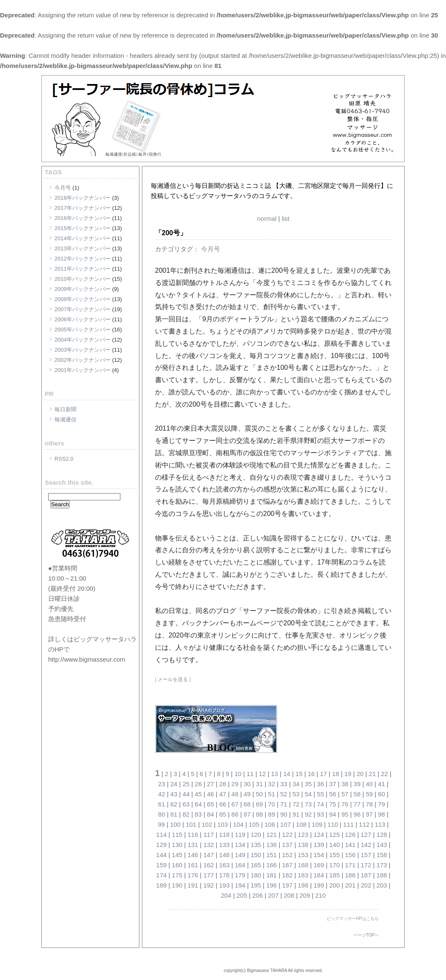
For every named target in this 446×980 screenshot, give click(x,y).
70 (272, 804)
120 (256, 835)
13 (275, 774)
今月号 (63, 188)
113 (380, 824)
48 (235, 794)
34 (296, 784)
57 (345, 794)
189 (162, 885)
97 (369, 814)
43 (174, 794)
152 (287, 855)
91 (296, 814)
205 (242, 895)
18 (336, 774)
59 (369, 794)
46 (211, 794)
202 (366, 885)
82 (186, 814)
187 (366, 875)
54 (308, 794)
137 (287, 845)
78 (369, 804)
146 (193, 855)
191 (193, 885)
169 (319, 865)
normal (267, 219)
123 (303, 835)
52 (284, 794)
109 (317, 824)
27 (211, 784)
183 (303, 875)
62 (174, 804)
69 (260, 804)
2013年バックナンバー (83, 248)
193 (224, 885)
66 (223, 804)
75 (333, 804)
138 (303, 845)
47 (223, 794)
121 (271, 835)
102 (207, 824)
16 (311, 774)
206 (257, 895)
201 (350, 885)
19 (348, 774)
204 (226, 895)
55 (320, 794)
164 (240, 865)
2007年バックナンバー (83, 309)
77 (357, 804)
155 (335, 855)
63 (186, 804)
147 (208, 855)
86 (235, 814)
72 (296, 804)
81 (174, 814)
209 (305, 895)
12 (262, 774)
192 (208, 885)
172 (366, 865)
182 (287, 875)
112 (364, 824)
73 (308, 804)
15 (299, 774)
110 (333, 824)
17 (323, 774)
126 (350, 835)
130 (177, 845)
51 (272, 794)
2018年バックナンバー (83, 198)
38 (345, 784)
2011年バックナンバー (83, 269)
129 (162, 845)
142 (366, 845)
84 (211, 814)
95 (345, 814)
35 (308, 784)
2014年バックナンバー (83, 238)
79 (382, 804)
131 (193, 845)
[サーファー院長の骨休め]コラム (245, 175)
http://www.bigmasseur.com (87, 659)
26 (198, 784)
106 (270, 824)
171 (350, 865)
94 (333, 814)
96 (357, 814)
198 (303, 885)
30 (247, 784)
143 (382, 845)
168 (303, 865)
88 (260, 814)
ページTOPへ (366, 935)
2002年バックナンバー (83, 360)
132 (208, 845)
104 (238, 824)
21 (372, 774)
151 (271, 855)
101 (191, 824)
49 (247, 794)
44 (186, 794)
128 (382, 835)
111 (349, 824)
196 (271, 885)
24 (174, 784)
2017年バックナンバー (83, 208)
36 (320, 784)
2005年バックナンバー (83, 330)
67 (235, 804)
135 (256, 845)
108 (301, 824)
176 (193, 875)
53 (296, 794)
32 (272, 784)
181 (271, 875)
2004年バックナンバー (83, 340)
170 (335, 865)
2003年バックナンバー (83, 350)
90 (284, 814)
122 (287, 835)
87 (247, 814)
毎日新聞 (65, 409)
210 (320, 895)
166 (271, 865)
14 (287, 774)
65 (211, 804)
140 (335, 845)
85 (223, 814)
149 (240, 855)
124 (319, 835)
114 (162, 835)
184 (319, 875)
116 (193, 835)
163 (224, 865)
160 (177, 865)
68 (247, 804)
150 (256, 855)
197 (287, 885)
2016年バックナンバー (83, 218)
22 (385, 774)
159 (162, 865)
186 (350, 875)
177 (208, 875)
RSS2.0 (64, 459)
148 (224, 855)
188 (382, 875)
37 (333, 784)
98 (382, 814)
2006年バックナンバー (83, 319)
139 (319, 845)
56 (333, 794)
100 (175, 824)
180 (256, 875)
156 (350, 855)
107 (286, 824)
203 (382, 885)
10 (238, 774)
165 (256, 865)
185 (335, 875)
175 (177, 875)
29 (235, 784)
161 (193, 865)
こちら (373, 919)
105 (254, 824)
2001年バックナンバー (83, 370)
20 (360, 774)
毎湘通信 (65, 419)
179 (240, 875)
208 (289, 895)
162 (208, 865)
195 (256, 885)
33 (284, 784)
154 (319, 855)
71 (284, 804)
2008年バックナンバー (83, 299)
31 (260, 784)
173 (382, 865)
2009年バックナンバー (83, 289)
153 (303, 855)
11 (250, 774)
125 (335, 835)
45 (198, 794)
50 (260, 794)
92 (308, 814)
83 (198, 814)
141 (350, 845)
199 (319, 885)
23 (162, 784)
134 (240, 845)
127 (366, 835)
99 (162, 824)
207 (273, 895)
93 (320, 814)
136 (271, 845)
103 (222, 824)
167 (287, 865)
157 (366, 855)
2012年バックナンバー (83, 259)
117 (208, 835)
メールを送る (173, 679)
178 (224, 875)
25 (186, 784)
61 (162, 804)
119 (240, 835)
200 (335, 885)
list (286, 219)
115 (177, 835)
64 (198, 804)
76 (345, 804)
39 (357, 784)
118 (224, 835)
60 (382, 794)
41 (382, 784)
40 (369, 784)
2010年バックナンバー (83, 279)
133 (224, 845)
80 (162, 814)
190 (177, 885)
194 (240, 885)
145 (177, 855)
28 (223, 784)
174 (162, 875)
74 (320, 804)
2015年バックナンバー (83, 228)
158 (382, 855)
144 (162, 855)
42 (162, 794)
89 (272, 814)
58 (357, 794)
